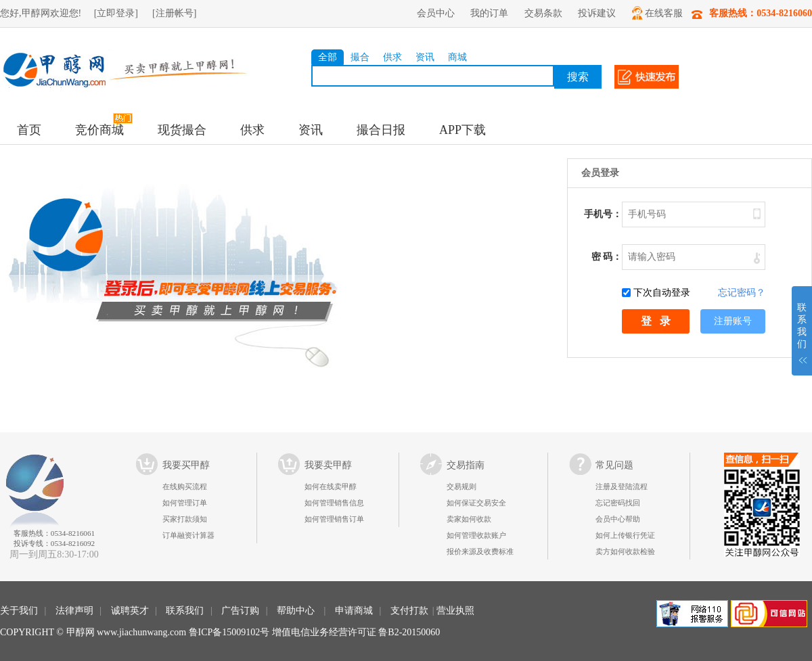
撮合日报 (381, 130)
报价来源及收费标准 (480, 551)
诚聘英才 (130, 611)
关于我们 (19, 611)
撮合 (360, 57)
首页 (29, 130)
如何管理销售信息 (334, 503)
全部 (328, 57)
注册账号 (733, 321)
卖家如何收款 (469, 519)
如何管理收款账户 (476, 535)
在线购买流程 (185, 486)
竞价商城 (99, 130)
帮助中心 (296, 611)
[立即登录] (116, 13)
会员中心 (436, 13)
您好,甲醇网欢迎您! (41, 13)
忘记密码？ (742, 293)
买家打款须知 (185, 519)
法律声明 (74, 611)
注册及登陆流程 (622, 486)
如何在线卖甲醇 (331, 486)
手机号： (603, 214)
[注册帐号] (174, 13)
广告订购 (240, 611)
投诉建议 (597, 13)
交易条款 (543, 13)
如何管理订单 (185, 503)
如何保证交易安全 (476, 503)
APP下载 (463, 130)
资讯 (425, 57)
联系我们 (185, 611)
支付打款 (409, 611)
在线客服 (657, 13)
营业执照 (455, 611)
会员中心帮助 (618, 519)
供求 (392, 57)
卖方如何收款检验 (625, 551)
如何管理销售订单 (334, 519)
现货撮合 (182, 130)
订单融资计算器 (188, 535)
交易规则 (461, 486)
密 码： (607, 257)
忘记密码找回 (618, 503)
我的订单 (489, 13)
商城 (457, 57)
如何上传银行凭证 (625, 535)
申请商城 (354, 611)
